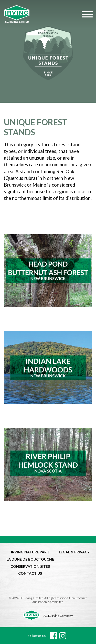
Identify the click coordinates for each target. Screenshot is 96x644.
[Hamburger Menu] (87, 14)
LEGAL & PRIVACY (74, 552)
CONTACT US (30, 573)
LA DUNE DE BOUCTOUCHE (30, 559)
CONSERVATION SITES (30, 566)
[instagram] (63, 636)
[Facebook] (54, 636)
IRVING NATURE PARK (30, 552)
